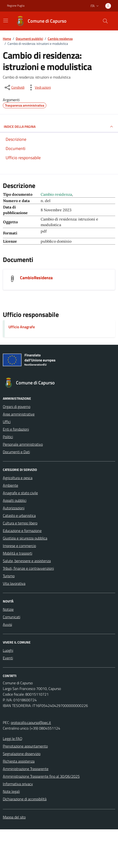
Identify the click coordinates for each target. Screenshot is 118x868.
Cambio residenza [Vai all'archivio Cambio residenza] (56, 194)
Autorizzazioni (14, 508)
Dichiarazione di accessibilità (25, 799)
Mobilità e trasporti (18, 553)
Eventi (8, 658)
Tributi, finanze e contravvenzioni (28, 568)
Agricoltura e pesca (18, 478)
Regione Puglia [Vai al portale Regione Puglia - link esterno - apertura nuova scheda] (16, 6)
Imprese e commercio (19, 546)
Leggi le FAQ (13, 739)
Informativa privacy (18, 784)
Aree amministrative (19, 414)
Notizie (8, 609)
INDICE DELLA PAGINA (59, 127)
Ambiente (10, 485)
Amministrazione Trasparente (26, 769)
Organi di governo (17, 407)
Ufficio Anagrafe (22, 327)
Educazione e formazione (22, 531)
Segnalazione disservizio (22, 754)
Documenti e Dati (16, 452)
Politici (8, 437)
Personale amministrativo (23, 444)
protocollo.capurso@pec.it (31, 723)
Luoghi (8, 650)
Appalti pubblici (15, 500)
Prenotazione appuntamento (25, 746)
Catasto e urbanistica (19, 515)
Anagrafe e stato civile (20, 493)
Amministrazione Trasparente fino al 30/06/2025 (41, 776)
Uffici (7, 422)
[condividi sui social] (14, 87)
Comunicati (12, 617)
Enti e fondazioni (16, 429)
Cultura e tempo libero (20, 523)
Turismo (9, 576)
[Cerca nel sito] (105, 21)
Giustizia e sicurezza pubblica (25, 538)
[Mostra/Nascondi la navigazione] (6, 21)
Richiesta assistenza (19, 761)
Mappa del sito (14, 817)
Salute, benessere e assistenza (27, 561)
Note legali (11, 791)
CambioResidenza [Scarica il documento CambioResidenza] (36, 278)
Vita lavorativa (14, 583)
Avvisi (7, 624)
